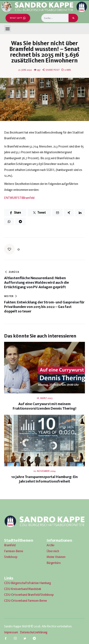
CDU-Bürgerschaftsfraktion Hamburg (27, 583)
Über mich (53, 551)
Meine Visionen (56, 557)
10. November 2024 (44, 471)
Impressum (11, 632)
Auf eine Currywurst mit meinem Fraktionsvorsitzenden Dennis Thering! (44, 406)
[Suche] (73, 18)
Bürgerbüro (54, 563)
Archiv (50, 545)
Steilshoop (11, 557)
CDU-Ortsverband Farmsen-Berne (26, 601)
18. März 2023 (44, 398)
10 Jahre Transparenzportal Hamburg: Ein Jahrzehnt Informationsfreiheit (44, 479)
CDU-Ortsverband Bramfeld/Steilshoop (29, 595)
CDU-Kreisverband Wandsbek (23, 589)
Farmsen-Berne (14, 551)
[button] (7, 29)
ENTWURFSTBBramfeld (19, 198)
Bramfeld (10, 545)
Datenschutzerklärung (34, 632)
